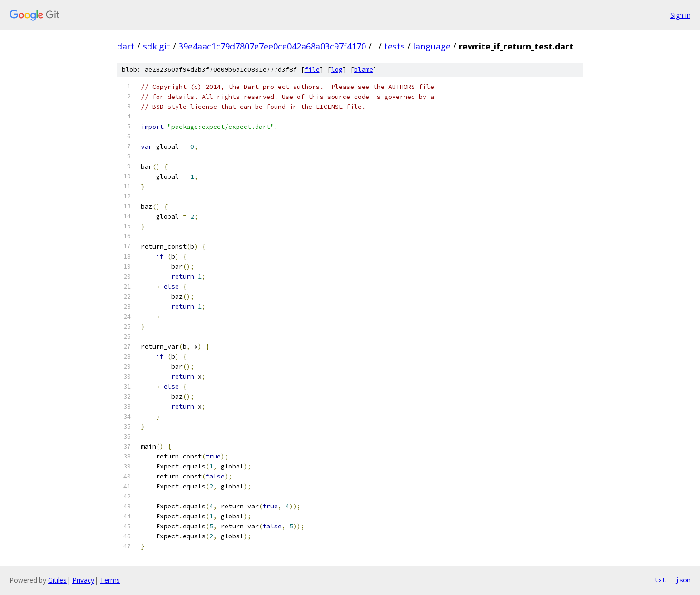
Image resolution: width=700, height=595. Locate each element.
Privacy (83, 580)
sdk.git (157, 46)
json (683, 580)
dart (126, 46)
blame (364, 70)
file (312, 70)
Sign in (680, 15)
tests (394, 46)
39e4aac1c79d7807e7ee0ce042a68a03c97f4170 (272, 46)
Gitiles (57, 580)
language (432, 46)
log (337, 70)
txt (660, 580)
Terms (110, 580)
